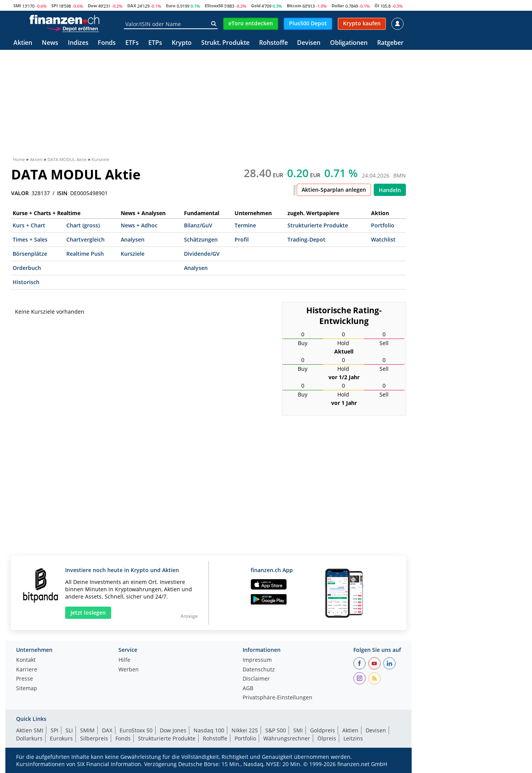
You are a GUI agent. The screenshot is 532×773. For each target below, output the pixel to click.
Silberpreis (94, 738)
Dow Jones (173, 730)
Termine (245, 225)
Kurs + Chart (29, 225)
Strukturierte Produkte (318, 225)
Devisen (309, 43)
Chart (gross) (83, 225)
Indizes (78, 43)
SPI (55, 6)
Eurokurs (61, 738)
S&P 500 (276, 730)
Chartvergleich (85, 239)
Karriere (27, 670)
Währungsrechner (287, 738)
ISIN (62, 193)
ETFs (132, 43)
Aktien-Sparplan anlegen (334, 190)
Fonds (107, 43)
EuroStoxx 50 (136, 730)
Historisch (26, 282)
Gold (256, 6)
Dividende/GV (202, 254)
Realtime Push (85, 254)
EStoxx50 (214, 6)
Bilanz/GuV (198, 225)
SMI (17, 6)
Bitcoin (294, 6)
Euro (171, 6)
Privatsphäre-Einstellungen (277, 698)
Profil (242, 239)
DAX (132, 6)
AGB (248, 689)
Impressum (257, 660)
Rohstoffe (273, 43)
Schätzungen (201, 239)
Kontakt (26, 660)
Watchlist (383, 239)
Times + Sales (30, 239)
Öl (377, 6)
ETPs (155, 43)
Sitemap (27, 689)
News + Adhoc (139, 225)
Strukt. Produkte (225, 43)
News (50, 43)
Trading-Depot (306, 239)
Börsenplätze (30, 254)
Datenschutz (259, 670)
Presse (25, 679)
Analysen (133, 239)
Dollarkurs (29, 738)
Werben (129, 670)
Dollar (338, 6)
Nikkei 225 (245, 730)
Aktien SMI (30, 730)
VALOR (20, 193)
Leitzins (353, 738)
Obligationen (349, 43)
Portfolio (383, 225)
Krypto (182, 43)
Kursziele (133, 254)
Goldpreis (323, 730)
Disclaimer (256, 679)
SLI (69, 730)
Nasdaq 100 (209, 730)
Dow (92, 6)
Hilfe (124, 660)
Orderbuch (27, 268)
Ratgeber (390, 43)
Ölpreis (327, 738)
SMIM (87, 730)
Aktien (23, 43)
